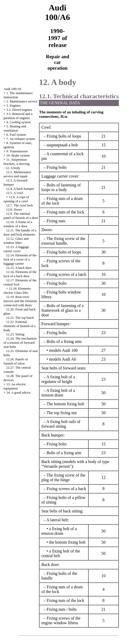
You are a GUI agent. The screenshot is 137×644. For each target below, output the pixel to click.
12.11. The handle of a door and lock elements (20, 232)
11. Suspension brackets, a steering (17, 162)
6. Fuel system (16, 135)
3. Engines (13, 105)
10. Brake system (18, 155)
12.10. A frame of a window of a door (18, 224)
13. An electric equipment (15, 386)
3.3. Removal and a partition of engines (18, 116)
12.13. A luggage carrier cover (16, 249)
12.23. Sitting (15, 334)
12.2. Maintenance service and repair (17, 174)
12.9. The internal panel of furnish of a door (21, 216)
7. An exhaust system (21, 139)
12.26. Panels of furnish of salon (16, 361)
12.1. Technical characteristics (79, 96)
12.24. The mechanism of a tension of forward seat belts (20, 343)
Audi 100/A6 (12, 89)
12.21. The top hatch (20, 318)
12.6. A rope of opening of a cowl (16, 199)
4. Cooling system (18, 122)
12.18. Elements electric (17, 291)
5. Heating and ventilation (15, 128)
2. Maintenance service (22, 101)
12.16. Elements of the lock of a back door (20, 274)
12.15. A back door (19, 268)
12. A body (13, 168)
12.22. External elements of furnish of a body (20, 326)
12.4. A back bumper (20, 189)
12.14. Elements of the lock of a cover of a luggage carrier (20, 259)
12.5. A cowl (15, 193)
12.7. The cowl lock (19, 205)
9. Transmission (17, 151)
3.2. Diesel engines (19, 110)
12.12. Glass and (16, 241)
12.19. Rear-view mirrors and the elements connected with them (20, 301)
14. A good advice (18, 392)
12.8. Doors (14, 209)
